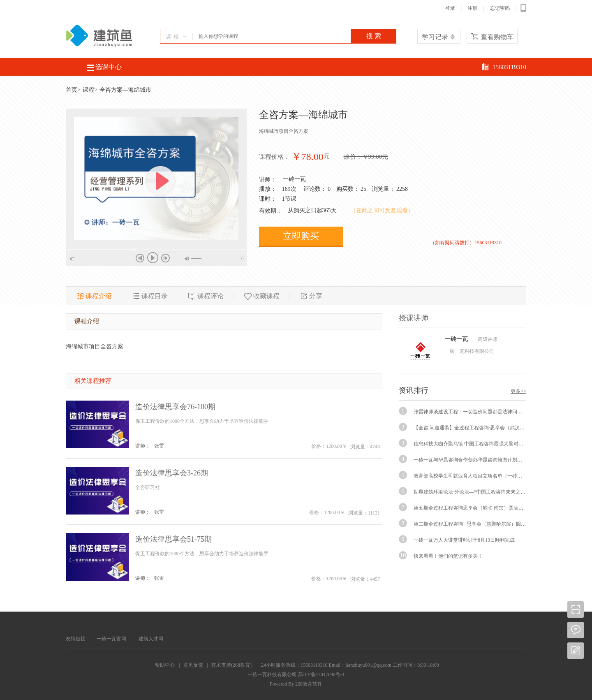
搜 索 (374, 36)
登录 (450, 8)
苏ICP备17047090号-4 (321, 675)
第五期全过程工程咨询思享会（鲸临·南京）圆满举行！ (473, 508)
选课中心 (104, 67)
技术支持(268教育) (231, 665)
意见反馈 (193, 665)
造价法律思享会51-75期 (173, 539)
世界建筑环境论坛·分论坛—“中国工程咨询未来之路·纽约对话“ (481, 492)
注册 (472, 8)
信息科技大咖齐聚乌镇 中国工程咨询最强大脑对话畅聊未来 (478, 444)
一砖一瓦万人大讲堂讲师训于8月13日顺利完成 (464, 540)
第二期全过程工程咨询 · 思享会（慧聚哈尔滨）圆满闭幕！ (477, 524)
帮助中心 (165, 665)
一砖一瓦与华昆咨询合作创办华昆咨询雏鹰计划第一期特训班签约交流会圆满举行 (502, 460)
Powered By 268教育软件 (296, 684)
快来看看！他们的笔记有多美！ (448, 556)
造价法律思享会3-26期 (172, 473)
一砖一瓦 (294, 179)
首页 (72, 90)
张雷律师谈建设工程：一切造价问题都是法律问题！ (470, 412)
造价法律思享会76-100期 (175, 407)
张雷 (159, 446)
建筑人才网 (151, 639)
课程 (88, 90)
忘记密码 (500, 8)
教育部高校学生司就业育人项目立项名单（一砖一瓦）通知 (478, 476)
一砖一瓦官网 (111, 639)
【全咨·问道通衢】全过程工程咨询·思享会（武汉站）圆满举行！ (484, 428)
